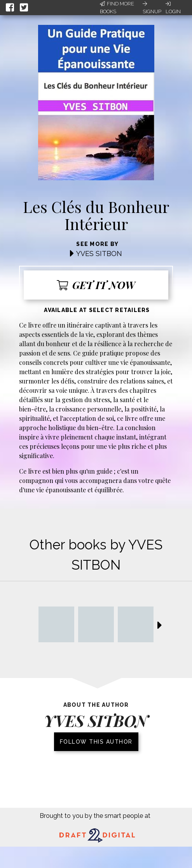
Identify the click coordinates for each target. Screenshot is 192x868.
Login (173, 8)
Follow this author (96, 742)
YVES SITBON (99, 254)
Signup (152, 8)
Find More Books (117, 8)
